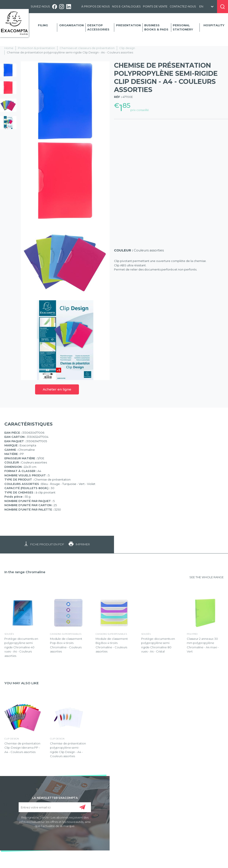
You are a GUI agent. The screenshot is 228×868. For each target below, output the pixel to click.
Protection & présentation (37, 48)
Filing (43, 25)
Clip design (127, 48)
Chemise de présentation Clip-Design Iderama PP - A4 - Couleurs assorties (22, 748)
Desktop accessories (98, 27)
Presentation (128, 25)
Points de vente (155, 6)
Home (9, 48)
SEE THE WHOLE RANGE (207, 577)
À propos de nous (96, 6)
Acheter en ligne (57, 389)
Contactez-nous (183, 6)
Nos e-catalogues (126, 6)
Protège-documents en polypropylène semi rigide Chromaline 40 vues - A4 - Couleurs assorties (21, 647)
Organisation (71, 25)
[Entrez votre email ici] (55, 807)
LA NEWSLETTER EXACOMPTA (55, 797)
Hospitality (214, 25)
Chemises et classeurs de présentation (87, 48)
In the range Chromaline (25, 572)
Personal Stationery (183, 27)
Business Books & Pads (156, 27)
